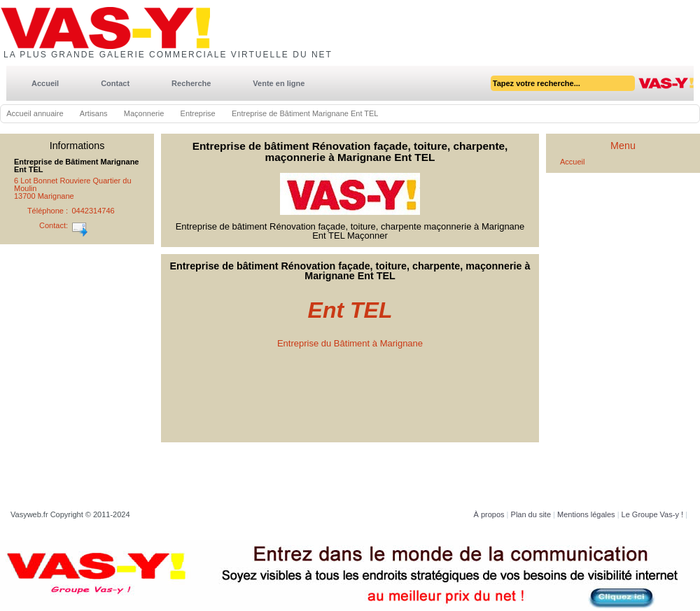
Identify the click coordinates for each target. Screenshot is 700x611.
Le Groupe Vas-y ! (652, 514)
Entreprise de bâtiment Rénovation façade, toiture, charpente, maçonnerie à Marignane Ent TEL (350, 151)
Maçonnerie (144, 113)
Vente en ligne (279, 83)
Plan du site (531, 514)
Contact (115, 83)
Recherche (191, 83)
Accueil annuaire (35, 113)
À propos (489, 514)
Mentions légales (586, 514)
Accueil (45, 83)
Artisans (94, 113)
